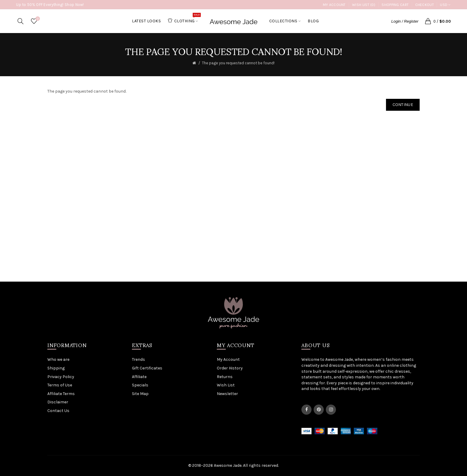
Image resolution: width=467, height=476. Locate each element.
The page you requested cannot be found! (238, 63)
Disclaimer (58, 402)
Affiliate (139, 377)
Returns (225, 377)
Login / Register (405, 21)
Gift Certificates (147, 368)
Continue (403, 105)
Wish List (226, 385)
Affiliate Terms (61, 394)
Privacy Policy (61, 377)
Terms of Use (60, 385)
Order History (230, 368)
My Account (334, 5)
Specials (140, 385)
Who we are (58, 359)
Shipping (56, 368)
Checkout (425, 5)
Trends (138, 359)
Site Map (140, 394)
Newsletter (227, 394)
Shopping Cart (395, 5)
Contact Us (58, 411)
